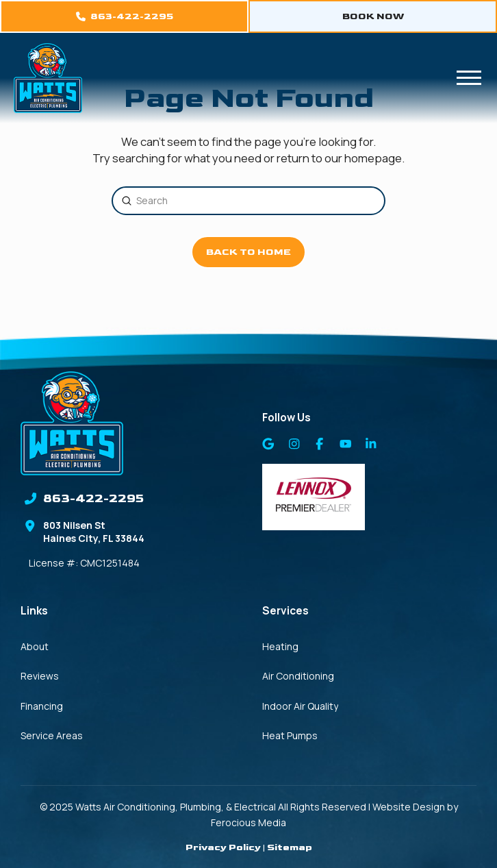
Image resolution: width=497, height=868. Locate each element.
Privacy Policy (223, 847)
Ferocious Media (248, 822)
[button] (469, 78)
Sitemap (290, 847)
